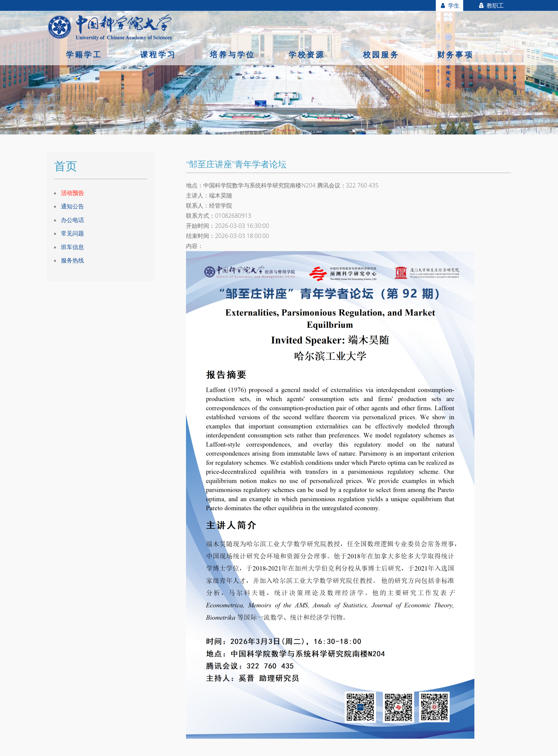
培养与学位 (232, 54)
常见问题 (72, 233)
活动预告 (72, 193)
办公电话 (72, 220)
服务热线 (72, 260)
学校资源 (307, 54)
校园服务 (381, 54)
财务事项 (455, 54)
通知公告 (72, 206)
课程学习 (158, 54)
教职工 (491, 5)
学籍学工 (84, 54)
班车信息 (72, 247)
